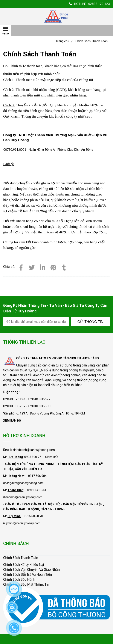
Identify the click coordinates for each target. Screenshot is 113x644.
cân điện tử (51, 365)
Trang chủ (64, 41)
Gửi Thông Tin (90, 322)
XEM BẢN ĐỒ (12, 421)
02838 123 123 (99, 4)
